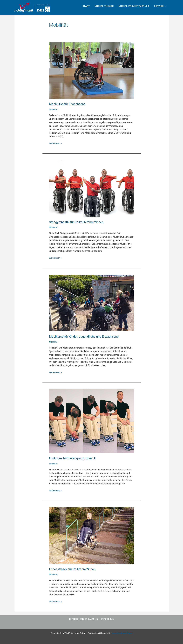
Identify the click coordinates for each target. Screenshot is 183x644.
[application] (165, 6)
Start (89, 6)
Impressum (108, 619)
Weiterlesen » (56, 143)
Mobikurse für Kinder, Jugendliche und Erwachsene (85, 336)
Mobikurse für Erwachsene (68, 104)
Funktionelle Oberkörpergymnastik (73, 458)
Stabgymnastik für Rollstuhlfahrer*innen (77, 222)
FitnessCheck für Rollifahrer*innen (73, 569)
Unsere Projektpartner (135, 6)
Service (161, 6)
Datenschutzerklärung (84, 619)
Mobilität (53, 109)
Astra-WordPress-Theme (122, 633)
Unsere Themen (107, 6)
